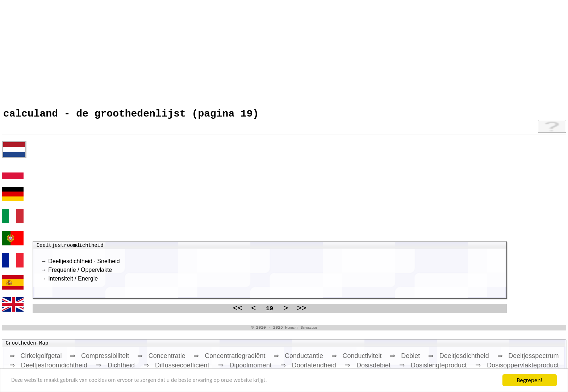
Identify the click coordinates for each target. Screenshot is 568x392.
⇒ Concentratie (161, 359)
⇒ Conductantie (298, 359)
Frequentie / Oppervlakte (80, 272)
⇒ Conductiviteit (357, 359)
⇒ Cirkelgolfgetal (36, 359)
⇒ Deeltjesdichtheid (459, 359)
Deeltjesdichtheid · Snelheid (84, 264)
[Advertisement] (219, 52)
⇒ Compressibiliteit (99, 359)
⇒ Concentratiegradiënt (229, 359)
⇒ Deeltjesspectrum (528, 359)
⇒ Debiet (405, 359)
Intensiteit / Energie (73, 281)
